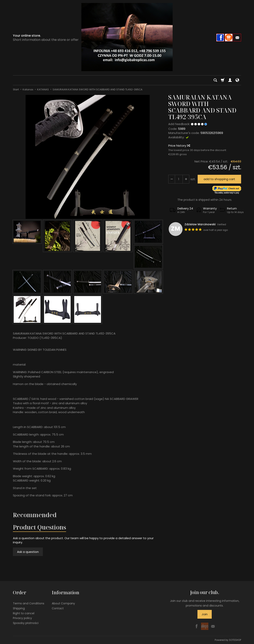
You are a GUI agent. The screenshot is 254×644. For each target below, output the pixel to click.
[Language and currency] (237, 80)
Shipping (19, 608)
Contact (58, 608)
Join (205, 614)
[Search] (215, 80)
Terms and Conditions (29, 603)
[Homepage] (127, 37)
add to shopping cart (219, 179)
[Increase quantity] (172, 179)
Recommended (35, 515)
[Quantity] (179, 179)
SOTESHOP (235, 640)
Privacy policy (22, 618)
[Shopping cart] (223, 80)
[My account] (230, 80)
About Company (63, 603)
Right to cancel (24, 613)
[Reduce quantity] (186, 179)
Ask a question (28, 552)
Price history (179, 146)
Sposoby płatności (26, 623)
